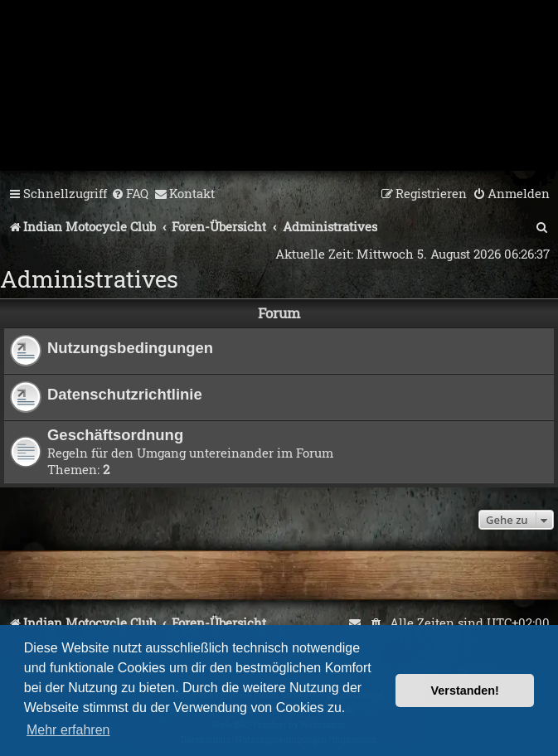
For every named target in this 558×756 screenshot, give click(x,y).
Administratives (89, 279)
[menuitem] (130, 194)
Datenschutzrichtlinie (125, 394)
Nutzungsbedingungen (130, 348)
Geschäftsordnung (115, 435)
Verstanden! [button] (465, 691)
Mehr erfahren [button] (68, 730)
